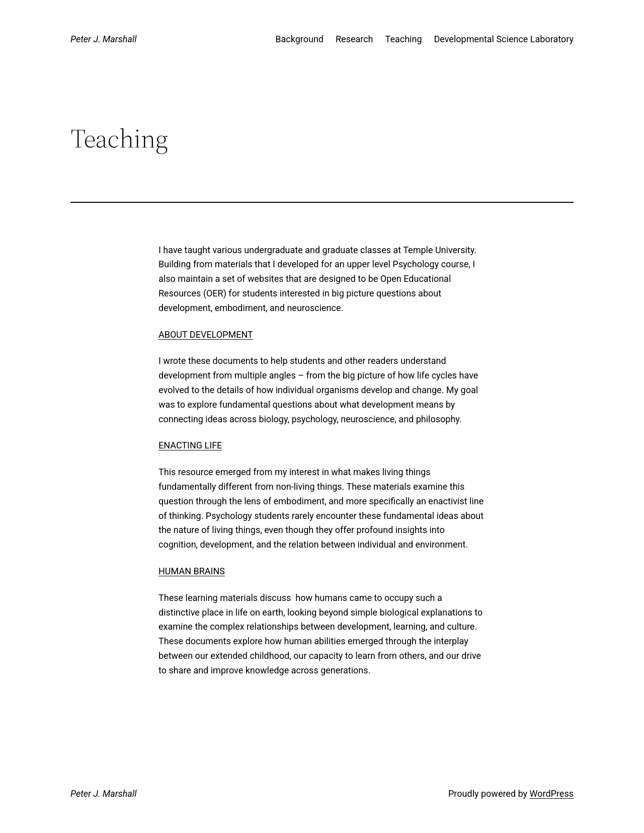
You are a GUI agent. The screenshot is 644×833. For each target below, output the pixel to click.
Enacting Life (190, 445)
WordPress (552, 793)
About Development (206, 334)
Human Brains (192, 571)
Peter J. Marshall (103, 39)
